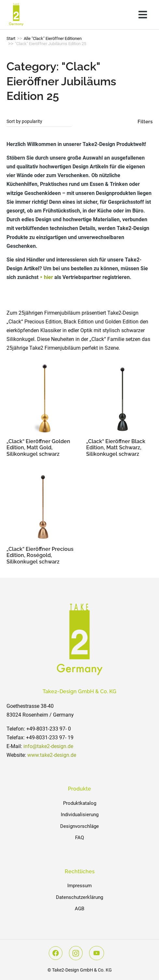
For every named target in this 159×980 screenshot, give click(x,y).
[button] (143, 15)
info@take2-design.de (48, 746)
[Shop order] (39, 122)
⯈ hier (46, 277)
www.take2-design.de (52, 755)
